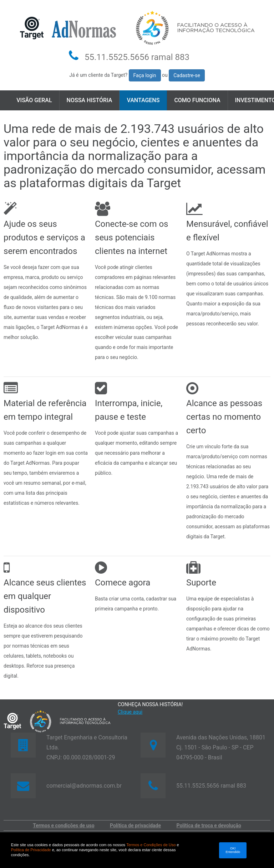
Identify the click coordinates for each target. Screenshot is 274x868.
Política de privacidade (135, 825)
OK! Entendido (233, 850)
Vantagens (143, 100)
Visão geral (34, 100)
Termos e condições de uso (64, 825)
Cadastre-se (187, 75)
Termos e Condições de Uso (151, 845)
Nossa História (90, 100)
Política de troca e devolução (209, 825)
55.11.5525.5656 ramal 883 (137, 57)
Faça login (145, 75)
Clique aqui (130, 712)
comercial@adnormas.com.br (84, 786)
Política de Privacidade (31, 850)
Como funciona (197, 100)
